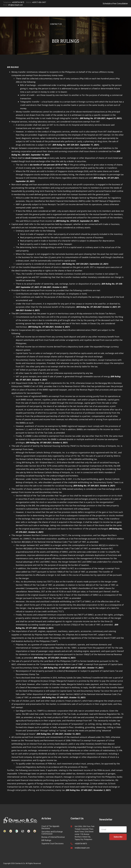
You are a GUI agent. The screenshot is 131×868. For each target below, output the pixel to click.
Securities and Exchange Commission (52, 833)
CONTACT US (56, 24)
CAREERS (107, 14)
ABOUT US (93, 14)
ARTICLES (78, 14)
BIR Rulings (46, 840)
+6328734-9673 (81, 844)
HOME (50, 14)
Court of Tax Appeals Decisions (50, 827)
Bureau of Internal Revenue (53, 837)
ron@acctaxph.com (82, 848)
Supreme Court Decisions (53, 844)
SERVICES (63, 14)
